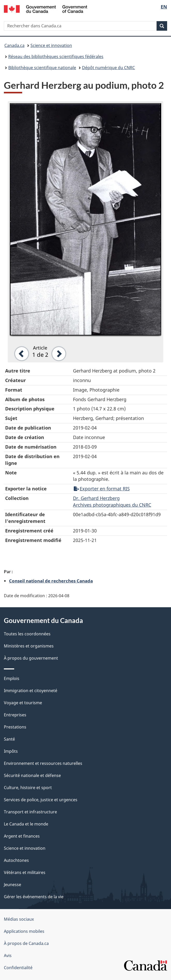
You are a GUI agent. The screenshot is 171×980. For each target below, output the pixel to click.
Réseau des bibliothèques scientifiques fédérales (56, 56)
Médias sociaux (19, 919)
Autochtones (16, 860)
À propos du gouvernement (31, 658)
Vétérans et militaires (25, 872)
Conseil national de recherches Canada (51, 581)
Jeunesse (13, 885)
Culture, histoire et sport (28, 788)
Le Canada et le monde (26, 824)
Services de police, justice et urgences (41, 800)
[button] (20, 353)
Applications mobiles (24, 931)
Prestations (15, 727)
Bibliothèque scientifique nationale (42, 68)
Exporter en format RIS (102, 489)
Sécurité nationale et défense (32, 775)
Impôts (11, 751)
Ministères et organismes (29, 646)
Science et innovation (51, 45)
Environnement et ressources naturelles (43, 763)
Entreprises (15, 715)
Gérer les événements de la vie (34, 897)
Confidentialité (18, 968)
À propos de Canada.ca (26, 943)
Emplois (12, 678)
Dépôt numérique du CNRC (108, 68)
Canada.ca (14, 45)
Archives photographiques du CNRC (112, 505)
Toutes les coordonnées (27, 634)
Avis (8, 955)
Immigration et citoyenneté (31, 691)
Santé (9, 739)
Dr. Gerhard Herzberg (96, 498)
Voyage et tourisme (23, 703)
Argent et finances (22, 836)
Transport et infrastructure (30, 812)
